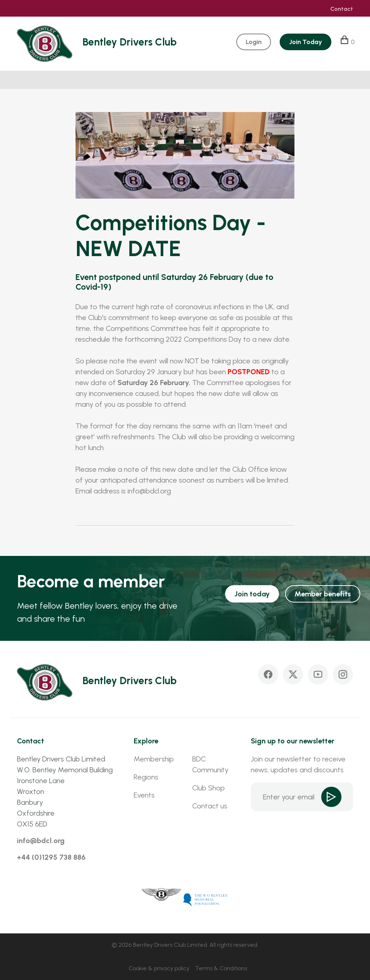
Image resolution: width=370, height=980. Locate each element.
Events (144, 795)
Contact (342, 9)
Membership (154, 759)
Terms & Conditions (221, 968)
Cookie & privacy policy (159, 968)
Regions (146, 777)
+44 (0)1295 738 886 (51, 857)
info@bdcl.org (41, 841)
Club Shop (208, 788)
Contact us (210, 806)
